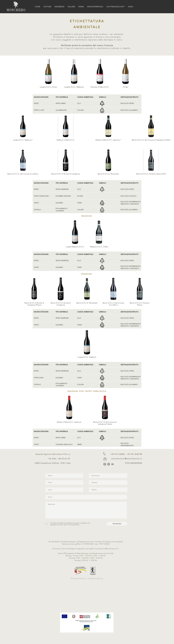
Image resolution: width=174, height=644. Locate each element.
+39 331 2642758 (134, 454)
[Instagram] (109, 464)
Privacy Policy (79, 578)
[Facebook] (105, 464)
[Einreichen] (117, 524)
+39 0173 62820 (117, 454)
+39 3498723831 (88, 544)
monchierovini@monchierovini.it (127, 459)
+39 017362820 (104, 544)
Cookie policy (96, 578)
